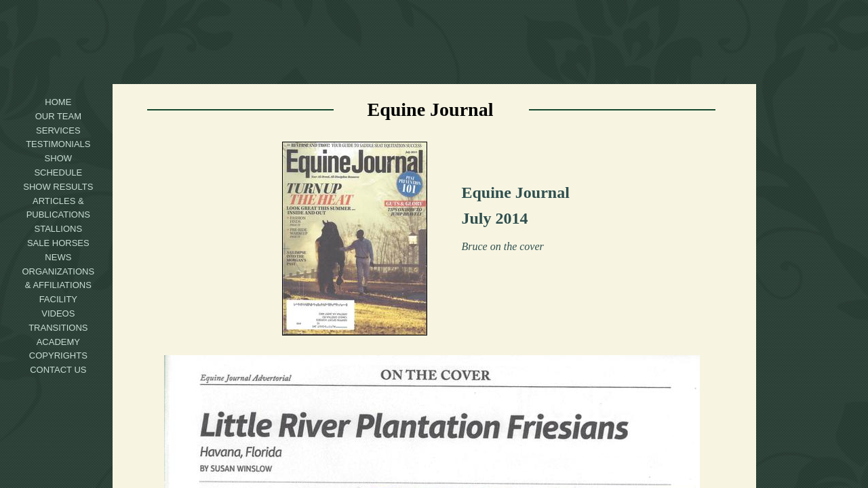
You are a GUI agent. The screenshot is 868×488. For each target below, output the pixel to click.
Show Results (58, 187)
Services (58, 130)
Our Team (58, 116)
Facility (58, 299)
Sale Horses (58, 243)
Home (58, 102)
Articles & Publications (58, 208)
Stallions (59, 229)
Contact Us (58, 370)
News (58, 257)
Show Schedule (58, 165)
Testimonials (58, 144)
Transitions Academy (58, 335)
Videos (58, 313)
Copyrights (58, 355)
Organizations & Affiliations (59, 279)
